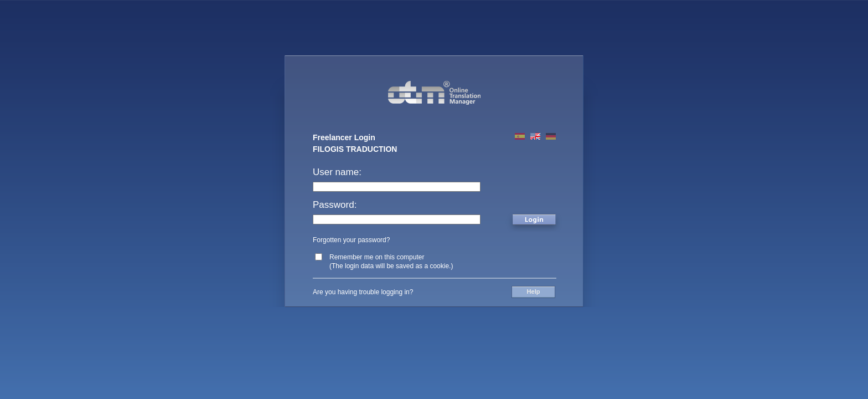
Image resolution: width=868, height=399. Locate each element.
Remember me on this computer (377, 257)
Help (534, 291)
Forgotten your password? (351, 240)
